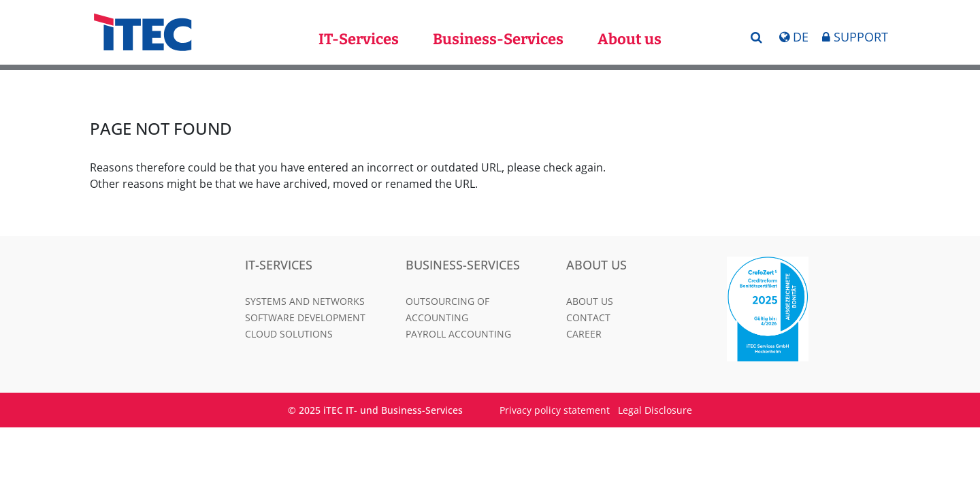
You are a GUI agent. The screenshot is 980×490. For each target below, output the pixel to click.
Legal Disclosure (655, 410)
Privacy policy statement (555, 410)
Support (855, 37)
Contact (588, 317)
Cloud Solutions (289, 334)
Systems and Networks (305, 301)
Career (584, 334)
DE (794, 37)
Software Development (305, 317)
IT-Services (359, 39)
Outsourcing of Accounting (447, 309)
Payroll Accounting (458, 334)
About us (630, 39)
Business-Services (498, 39)
